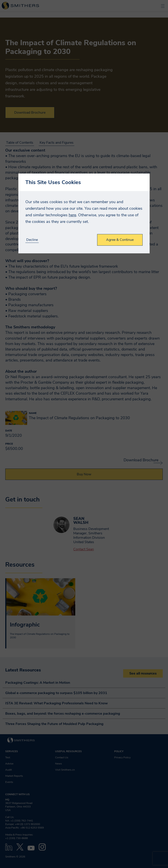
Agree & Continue (120, 240)
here (72, 215)
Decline (32, 240)
